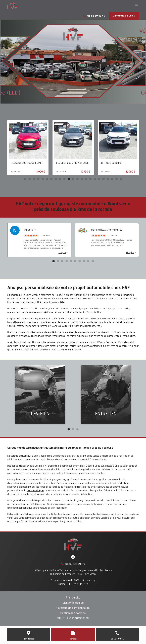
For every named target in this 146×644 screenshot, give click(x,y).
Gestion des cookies (73, 613)
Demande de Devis (124, 16)
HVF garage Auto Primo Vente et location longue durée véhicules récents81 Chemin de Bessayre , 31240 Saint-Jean (73, 572)
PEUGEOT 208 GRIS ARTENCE (89, 163)
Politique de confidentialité (73, 608)
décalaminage (35, 491)
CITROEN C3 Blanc (127, 163)
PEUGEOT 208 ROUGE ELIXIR (43, 163)
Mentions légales (73, 603)
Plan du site (73, 598)
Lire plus (62, 253)
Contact (73, 639)
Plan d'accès (29, 639)
